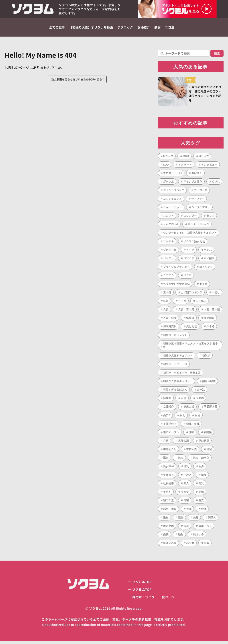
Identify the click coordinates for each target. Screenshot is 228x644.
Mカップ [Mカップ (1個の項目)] (204, 158)
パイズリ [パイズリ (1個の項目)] (169, 260)
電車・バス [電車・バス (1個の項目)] (205, 527)
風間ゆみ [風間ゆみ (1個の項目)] (198, 536)
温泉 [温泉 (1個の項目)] (166, 459)
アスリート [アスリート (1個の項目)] (185, 166)
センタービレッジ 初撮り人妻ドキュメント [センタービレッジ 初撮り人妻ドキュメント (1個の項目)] (190, 234)
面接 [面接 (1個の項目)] (166, 536)
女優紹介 (144, 27)
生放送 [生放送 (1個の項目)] (187, 476)
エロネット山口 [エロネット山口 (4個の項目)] (173, 175)
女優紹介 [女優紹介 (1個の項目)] (169, 408)
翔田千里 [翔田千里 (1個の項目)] (169, 502)
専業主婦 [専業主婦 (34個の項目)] (189, 408)
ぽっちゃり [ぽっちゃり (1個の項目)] (206, 268)
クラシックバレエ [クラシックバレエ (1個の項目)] (174, 192)
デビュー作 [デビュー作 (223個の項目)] (170, 251)
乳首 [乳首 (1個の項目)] (166, 302)
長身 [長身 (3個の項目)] (196, 519)
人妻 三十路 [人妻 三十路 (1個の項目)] (186, 311)
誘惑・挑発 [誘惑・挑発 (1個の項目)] (170, 511)
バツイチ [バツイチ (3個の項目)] (189, 260)
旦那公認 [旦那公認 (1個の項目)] (183, 442)
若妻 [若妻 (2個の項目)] (201, 502)
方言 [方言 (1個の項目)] (166, 442)
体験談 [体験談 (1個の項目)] (190, 320)
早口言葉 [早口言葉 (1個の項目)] (204, 442)
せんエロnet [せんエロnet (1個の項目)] (171, 226)
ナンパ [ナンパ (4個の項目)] (208, 251)
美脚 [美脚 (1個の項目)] (201, 494)
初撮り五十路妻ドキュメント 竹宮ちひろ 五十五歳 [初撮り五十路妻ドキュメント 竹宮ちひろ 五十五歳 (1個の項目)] (189, 347)
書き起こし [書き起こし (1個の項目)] (170, 451)
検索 (217, 53)
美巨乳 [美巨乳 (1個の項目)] (167, 494)
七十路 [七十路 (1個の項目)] (204, 286)
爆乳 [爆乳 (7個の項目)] (186, 468)
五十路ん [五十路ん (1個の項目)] (201, 302)
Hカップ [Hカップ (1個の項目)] (168, 158)
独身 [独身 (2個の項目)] (201, 468)
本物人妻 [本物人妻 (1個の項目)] (191, 451)
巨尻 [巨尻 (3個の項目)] (197, 417)
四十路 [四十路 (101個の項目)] (201, 391)
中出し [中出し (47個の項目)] (216, 294)
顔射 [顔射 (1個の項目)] (181, 536)
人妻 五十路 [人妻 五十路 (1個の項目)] (212, 311)
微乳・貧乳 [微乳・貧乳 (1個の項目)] (193, 425)
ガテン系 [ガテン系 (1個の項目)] (169, 183)
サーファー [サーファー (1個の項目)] (198, 200)
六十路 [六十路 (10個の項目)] (210, 328)
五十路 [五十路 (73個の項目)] (182, 302)
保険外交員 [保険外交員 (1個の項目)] (170, 328)
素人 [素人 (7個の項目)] (186, 485)
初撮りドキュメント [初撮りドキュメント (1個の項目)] (175, 337)
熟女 (157, 27)
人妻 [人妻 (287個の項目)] (166, 311)
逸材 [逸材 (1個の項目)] (166, 519)
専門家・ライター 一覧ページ (153, 600)
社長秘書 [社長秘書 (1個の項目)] (169, 485)
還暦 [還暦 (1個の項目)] (181, 519)
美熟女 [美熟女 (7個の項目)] (185, 494)
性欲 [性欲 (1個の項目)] (191, 434)
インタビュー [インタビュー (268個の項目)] (209, 166)
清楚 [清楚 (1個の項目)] (209, 451)
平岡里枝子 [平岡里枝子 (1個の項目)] (170, 425)
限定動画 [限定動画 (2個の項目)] (169, 527)
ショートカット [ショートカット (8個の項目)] (173, 209)
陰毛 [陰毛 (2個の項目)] (186, 527)
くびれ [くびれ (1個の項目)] (216, 183)
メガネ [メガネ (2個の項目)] (187, 277)
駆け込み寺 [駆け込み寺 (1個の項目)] (170, 545)
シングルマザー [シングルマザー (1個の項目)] (201, 209)
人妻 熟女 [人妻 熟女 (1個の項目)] (170, 320)
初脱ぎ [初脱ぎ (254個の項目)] (206, 357)
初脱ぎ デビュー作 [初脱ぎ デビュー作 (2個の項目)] (175, 366)
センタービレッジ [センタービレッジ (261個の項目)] (198, 226)
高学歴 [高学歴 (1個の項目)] (190, 545)
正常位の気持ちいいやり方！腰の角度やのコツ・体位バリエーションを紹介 (205, 94)
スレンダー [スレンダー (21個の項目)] (190, 217)
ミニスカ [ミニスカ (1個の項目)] (169, 277)
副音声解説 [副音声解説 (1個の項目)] (209, 383)
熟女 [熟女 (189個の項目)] (181, 459)
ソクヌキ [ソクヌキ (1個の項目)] (169, 243)
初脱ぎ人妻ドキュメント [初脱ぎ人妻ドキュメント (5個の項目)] (178, 383)
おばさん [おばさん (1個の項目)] (197, 175)
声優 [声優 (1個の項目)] (183, 400)
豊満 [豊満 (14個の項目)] (189, 511)
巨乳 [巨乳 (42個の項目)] (183, 417)
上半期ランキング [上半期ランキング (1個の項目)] (191, 294)
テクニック (125, 27)
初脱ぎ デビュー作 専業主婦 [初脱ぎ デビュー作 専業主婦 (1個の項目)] (182, 374)
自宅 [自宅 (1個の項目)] (186, 502)
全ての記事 (57, 27)
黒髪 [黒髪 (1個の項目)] (206, 545)
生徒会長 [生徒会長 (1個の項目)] (169, 476)
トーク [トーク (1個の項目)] (190, 251)
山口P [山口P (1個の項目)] (167, 417)
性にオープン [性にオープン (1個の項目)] (171, 434)
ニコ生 (170, 27)
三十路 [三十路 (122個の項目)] (167, 294)
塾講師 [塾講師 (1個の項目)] (167, 400)
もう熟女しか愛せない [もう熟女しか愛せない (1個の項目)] (177, 286)
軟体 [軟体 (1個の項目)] (204, 511)
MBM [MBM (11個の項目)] (186, 158)
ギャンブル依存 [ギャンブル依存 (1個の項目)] (193, 183)
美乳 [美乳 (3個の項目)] (201, 485)
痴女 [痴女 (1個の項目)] (204, 476)
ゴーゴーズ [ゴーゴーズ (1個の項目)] (201, 192)
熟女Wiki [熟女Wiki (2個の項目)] (169, 468)
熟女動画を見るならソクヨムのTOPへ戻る (77, 79)
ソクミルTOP (140, 584)
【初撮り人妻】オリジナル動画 (91, 27)
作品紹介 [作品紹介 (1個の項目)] (209, 320)
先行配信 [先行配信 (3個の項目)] (191, 328)
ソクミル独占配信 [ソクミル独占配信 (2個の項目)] (194, 243)
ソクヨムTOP (140, 592)
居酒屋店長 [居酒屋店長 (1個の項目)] (210, 408)
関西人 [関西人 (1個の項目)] (212, 519)
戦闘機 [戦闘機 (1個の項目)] (208, 434)
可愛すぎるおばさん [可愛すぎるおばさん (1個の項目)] (175, 391)
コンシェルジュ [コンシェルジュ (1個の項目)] (172, 200)
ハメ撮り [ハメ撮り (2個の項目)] (209, 260)
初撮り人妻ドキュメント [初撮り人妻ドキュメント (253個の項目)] (178, 357)
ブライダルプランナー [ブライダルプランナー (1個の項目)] (177, 268)
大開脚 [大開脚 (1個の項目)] (200, 400)
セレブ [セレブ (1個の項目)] (210, 217)
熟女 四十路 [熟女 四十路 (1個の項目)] (201, 459)
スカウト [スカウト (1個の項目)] (169, 217)
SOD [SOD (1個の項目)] (166, 166)
